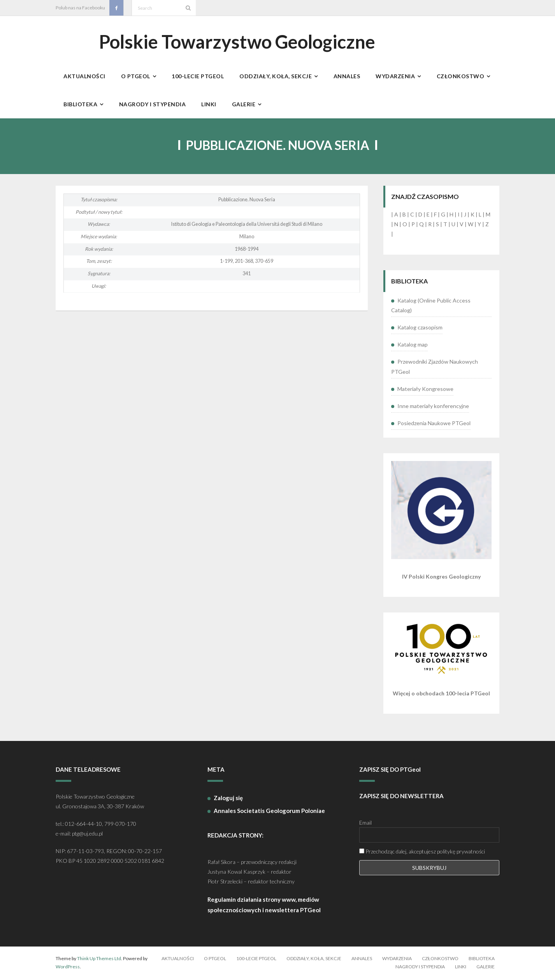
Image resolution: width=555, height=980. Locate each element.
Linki (461, 968)
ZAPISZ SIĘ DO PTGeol (390, 771)
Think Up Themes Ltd (99, 960)
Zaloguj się (228, 799)
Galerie (486, 968)
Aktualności (178, 960)
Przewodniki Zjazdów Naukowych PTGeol (435, 368)
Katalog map (413, 346)
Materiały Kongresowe (425, 390)
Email (365, 824)
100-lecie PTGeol (256, 960)
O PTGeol (215, 960)
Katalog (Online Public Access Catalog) (431, 306)
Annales (362, 960)
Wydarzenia (397, 960)
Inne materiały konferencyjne (433, 407)
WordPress (68, 968)
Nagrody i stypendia (420, 968)
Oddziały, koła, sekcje (314, 960)
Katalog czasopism (420, 329)
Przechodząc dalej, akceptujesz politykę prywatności (422, 853)
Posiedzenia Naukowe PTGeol (434, 425)
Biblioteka (482, 960)
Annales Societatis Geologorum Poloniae (269, 812)
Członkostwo (440, 960)
